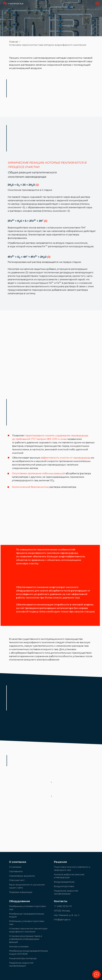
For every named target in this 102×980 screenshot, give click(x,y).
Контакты (61, 901)
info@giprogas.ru (62, 920)
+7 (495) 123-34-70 (63, 906)
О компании (15, 867)
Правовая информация (21, 892)
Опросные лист (17, 880)
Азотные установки (19, 947)
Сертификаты (16, 871)
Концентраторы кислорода (23, 958)
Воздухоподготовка (64, 886)
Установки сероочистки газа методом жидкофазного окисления (48, 45)
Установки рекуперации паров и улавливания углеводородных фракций (26, 939)
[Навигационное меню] (97, 3)
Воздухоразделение (64, 882)
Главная (14, 42)
